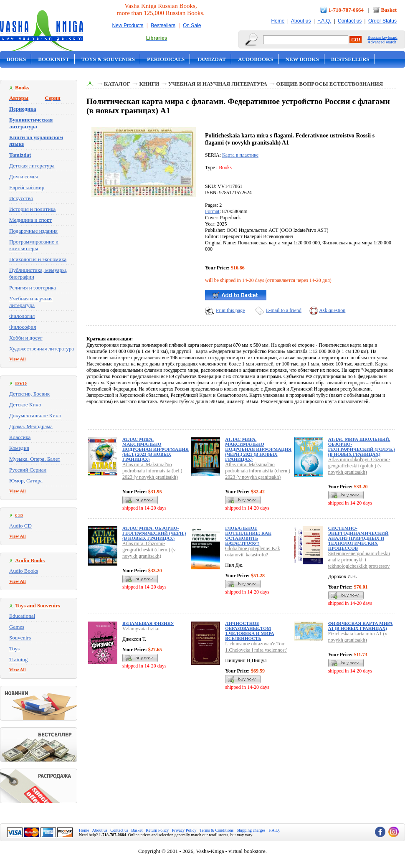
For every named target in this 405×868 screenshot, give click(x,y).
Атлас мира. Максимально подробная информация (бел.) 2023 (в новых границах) (156, 449)
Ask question (332, 310)
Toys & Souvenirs (108, 59)
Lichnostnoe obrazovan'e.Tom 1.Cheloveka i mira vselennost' (256, 647)
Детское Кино (25, 405)
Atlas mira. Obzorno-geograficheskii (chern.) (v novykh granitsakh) (149, 550)
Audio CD (20, 526)
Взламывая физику (148, 623)
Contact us (350, 21)
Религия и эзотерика (33, 288)
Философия (23, 327)
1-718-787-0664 (346, 10)
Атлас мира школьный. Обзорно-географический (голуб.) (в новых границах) (362, 447)
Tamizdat (211, 59)
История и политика (32, 209)
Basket (389, 10)
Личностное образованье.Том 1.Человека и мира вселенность (249, 631)
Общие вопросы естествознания (329, 84)
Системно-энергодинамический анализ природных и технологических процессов (358, 538)
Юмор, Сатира (26, 481)
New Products (128, 25)
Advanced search (382, 42)
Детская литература (32, 166)
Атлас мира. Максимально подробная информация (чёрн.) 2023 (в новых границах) (258, 449)
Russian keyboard (382, 37)
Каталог (117, 84)
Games (17, 627)
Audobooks (256, 59)
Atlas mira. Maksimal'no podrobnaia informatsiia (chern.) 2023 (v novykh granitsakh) (258, 471)
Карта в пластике (240, 155)
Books (16, 59)
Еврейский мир (27, 187)
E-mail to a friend (284, 310)
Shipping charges (251, 830)
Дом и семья (24, 176)
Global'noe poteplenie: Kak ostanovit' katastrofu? (252, 552)
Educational (22, 616)
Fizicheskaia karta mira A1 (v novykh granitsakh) (358, 637)
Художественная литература (42, 349)
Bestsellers (163, 25)
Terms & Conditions (217, 830)
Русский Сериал (28, 470)
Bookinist (53, 59)
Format (212, 211)
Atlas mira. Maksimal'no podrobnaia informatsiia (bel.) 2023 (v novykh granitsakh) (152, 471)
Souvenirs (20, 638)
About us (301, 21)
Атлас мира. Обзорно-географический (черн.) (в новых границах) (154, 533)
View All (18, 359)
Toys (14, 648)
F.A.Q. (324, 21)
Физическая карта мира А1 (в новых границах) (361, 626)
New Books (302, 59)
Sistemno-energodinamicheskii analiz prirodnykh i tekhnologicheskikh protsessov (359, 560)
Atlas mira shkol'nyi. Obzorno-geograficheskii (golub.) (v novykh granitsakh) (359, 466)
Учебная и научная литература (31, 302)
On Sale (192, 25)
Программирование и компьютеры (34, 245)
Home (278, 21)
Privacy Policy (184, 830)
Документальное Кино (35, 415)
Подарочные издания (33, 231)
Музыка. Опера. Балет (35, 459)
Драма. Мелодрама (31, 426)
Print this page (230, 310)
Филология (22, 316)
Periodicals (166, 59)
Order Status (382, 21)
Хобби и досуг (26, 338)
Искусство (21, 198)
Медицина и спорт (30, 220)
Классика (20, 437)
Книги (149, 84)
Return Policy (157, 830)
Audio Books (24, 571)
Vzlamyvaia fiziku (141, 629)
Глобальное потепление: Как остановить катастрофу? (248, 536)
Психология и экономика (38, 259)
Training (18, 659)
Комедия (19, 448)
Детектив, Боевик (29, 394)
